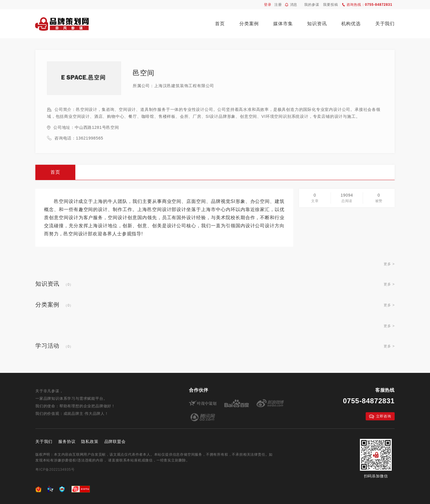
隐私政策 (90, 441)
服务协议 (67, 441)
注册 (278, 5)
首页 (220, 24)
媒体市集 (283, 24)
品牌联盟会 (115, 441)
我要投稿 (330, 5)
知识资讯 (317, 24)
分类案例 (249, 24)
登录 (268, 5)
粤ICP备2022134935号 (55, 470)
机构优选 (351, 24)
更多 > (389, 264)
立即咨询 (380, 416)
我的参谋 (312, 5)
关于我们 (385, 24)
